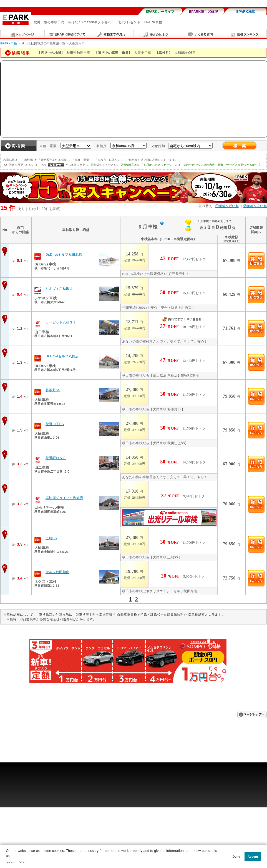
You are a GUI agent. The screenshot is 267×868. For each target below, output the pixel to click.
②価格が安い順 (255, 206)
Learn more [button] (16, 862)
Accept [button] (253, 857)
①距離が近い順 (227, 206)
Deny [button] (236, 857)
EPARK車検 (9, 43)
